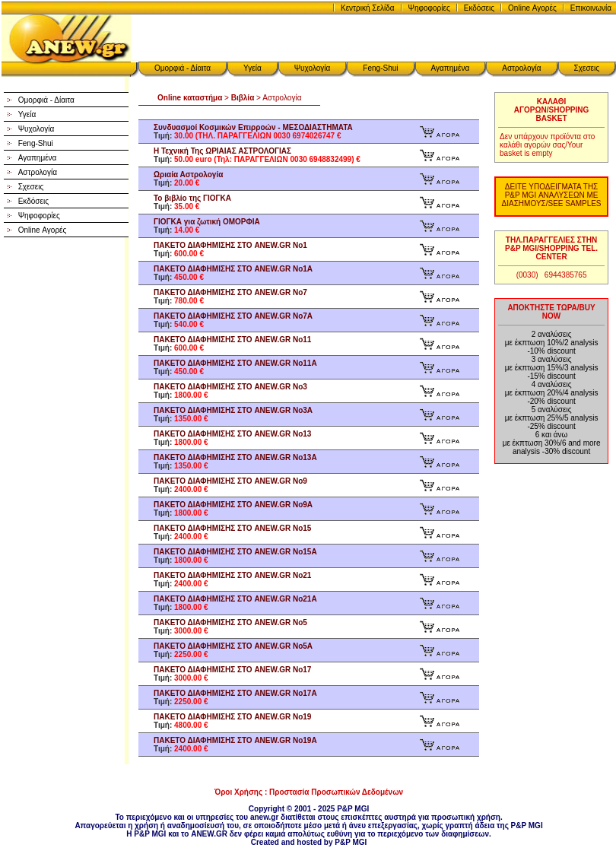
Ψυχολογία (313, 68)
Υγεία (252, 68)
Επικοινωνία (591, 8)
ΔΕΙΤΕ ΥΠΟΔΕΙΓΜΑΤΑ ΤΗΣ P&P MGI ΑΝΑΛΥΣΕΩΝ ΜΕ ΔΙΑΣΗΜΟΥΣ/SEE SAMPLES (552, 195)
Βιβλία (243, 98)
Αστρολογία (521, 68)
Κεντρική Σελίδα (368, 8)
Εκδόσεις (479, 8)
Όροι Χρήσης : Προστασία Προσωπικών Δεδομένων (309, 792)
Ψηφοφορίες (429, 8)
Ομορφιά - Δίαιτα (183, 68)
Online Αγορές (532, 8)
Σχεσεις (587, 68)
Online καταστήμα (190, 98)
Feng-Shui (380, 68)
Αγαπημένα (451, 68)
